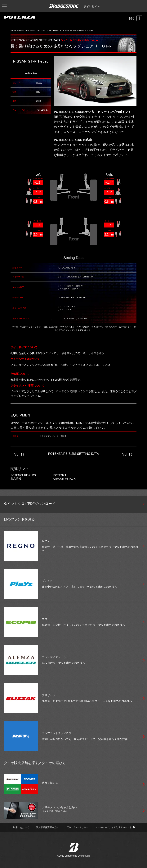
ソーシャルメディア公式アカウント (115, 827)
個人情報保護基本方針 (47, 827)
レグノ (46, 541)
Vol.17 (20, 454)
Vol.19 (127, 454)
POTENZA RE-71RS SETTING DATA (35, 40)
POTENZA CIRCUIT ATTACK (65, 477)
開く (132, 18)
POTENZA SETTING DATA (51, 31)
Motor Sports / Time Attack (23, 31)
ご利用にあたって (20, 827)
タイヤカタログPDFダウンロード (30, 504)
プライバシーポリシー (77, 827)
